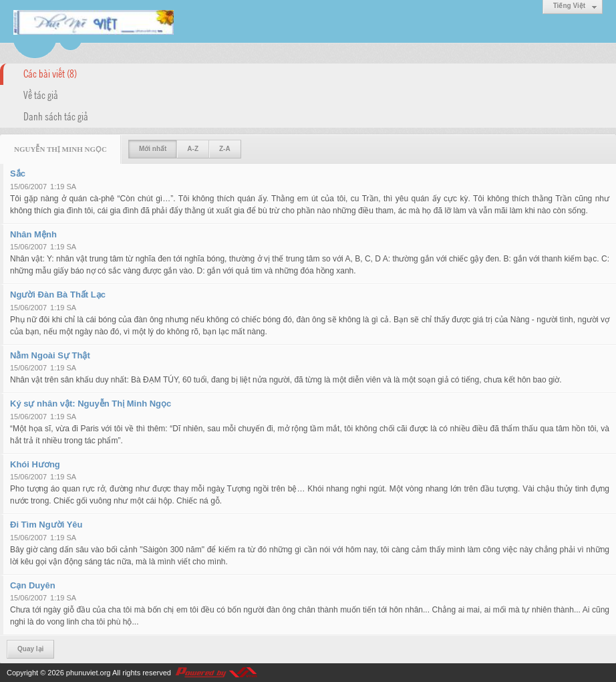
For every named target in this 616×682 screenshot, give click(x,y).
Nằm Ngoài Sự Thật (50, 355)
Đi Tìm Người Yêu (46, 525)
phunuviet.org (89, 673)
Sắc (18, 174)
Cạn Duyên (33, 585)
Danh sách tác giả (56, 116)
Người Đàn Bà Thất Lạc (58, 295)
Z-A (225, 149)
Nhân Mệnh (33, 234)
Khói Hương (35, 464)
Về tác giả (41, 94)
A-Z (193, 149)
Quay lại (30, 649)
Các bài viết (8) (50, 73)
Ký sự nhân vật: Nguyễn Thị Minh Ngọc (91, 404)
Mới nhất (153, 149)
